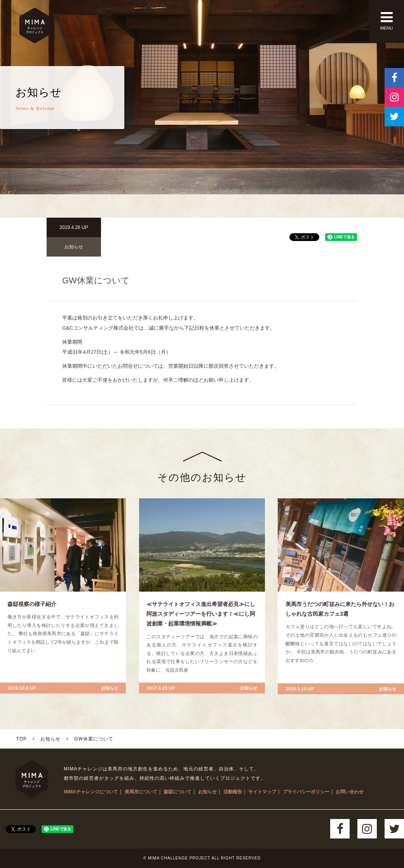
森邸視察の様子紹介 (32, 604)
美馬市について (141, 792)
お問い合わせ (350, 792)
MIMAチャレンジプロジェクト (35, 25)
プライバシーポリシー (306, 792)
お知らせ (74, 247)
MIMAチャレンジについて (91, 792)
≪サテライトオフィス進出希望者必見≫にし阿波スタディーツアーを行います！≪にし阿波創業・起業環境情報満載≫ (201, 614)
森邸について (178, 792)
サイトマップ (262, 792)
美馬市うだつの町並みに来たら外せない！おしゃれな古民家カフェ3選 (340, 609)
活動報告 (233, 792)
